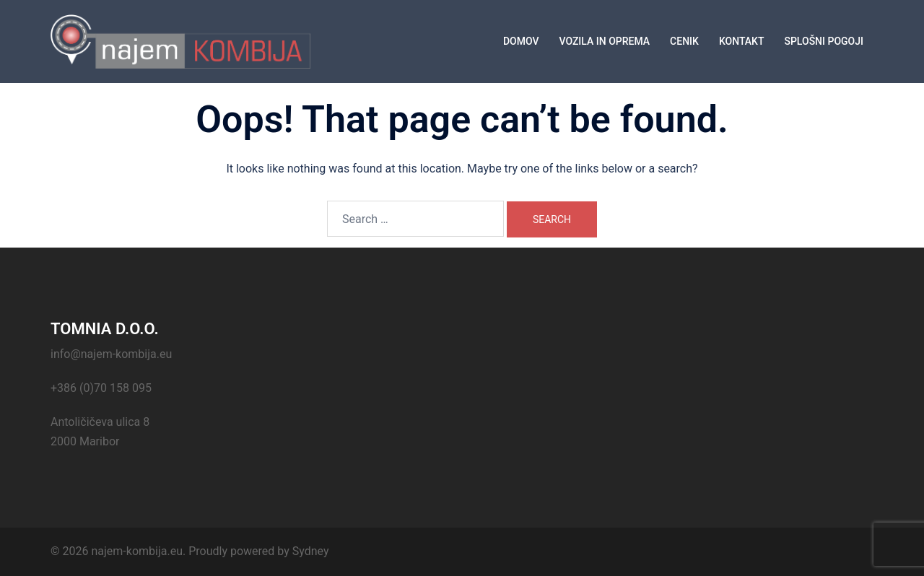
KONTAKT (742, 41)
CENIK (684, 41)
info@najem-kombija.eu (111, 354)
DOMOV (521, 41)
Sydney (311, 551)
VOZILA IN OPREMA (604, 41)
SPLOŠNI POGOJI (824, 41)
